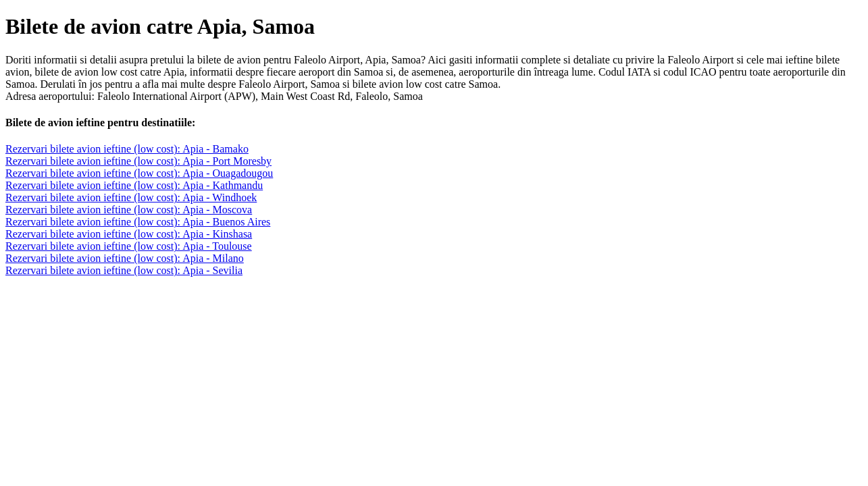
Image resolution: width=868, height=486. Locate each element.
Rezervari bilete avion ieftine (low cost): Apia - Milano (125, 258)
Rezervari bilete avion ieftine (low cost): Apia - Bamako (127, 149)
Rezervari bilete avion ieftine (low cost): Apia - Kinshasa (129, 234)
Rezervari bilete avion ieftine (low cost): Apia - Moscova (129, 210)
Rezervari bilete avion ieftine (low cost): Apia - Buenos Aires (138, 222)
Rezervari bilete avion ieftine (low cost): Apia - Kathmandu (134, 185)
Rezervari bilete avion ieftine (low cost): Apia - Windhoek (131, 197)
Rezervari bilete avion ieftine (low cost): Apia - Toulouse (129, 246)
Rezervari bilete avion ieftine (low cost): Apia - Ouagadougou (139, 173)
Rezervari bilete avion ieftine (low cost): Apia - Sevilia (124, 270)
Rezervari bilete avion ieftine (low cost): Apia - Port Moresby (138, 161)
